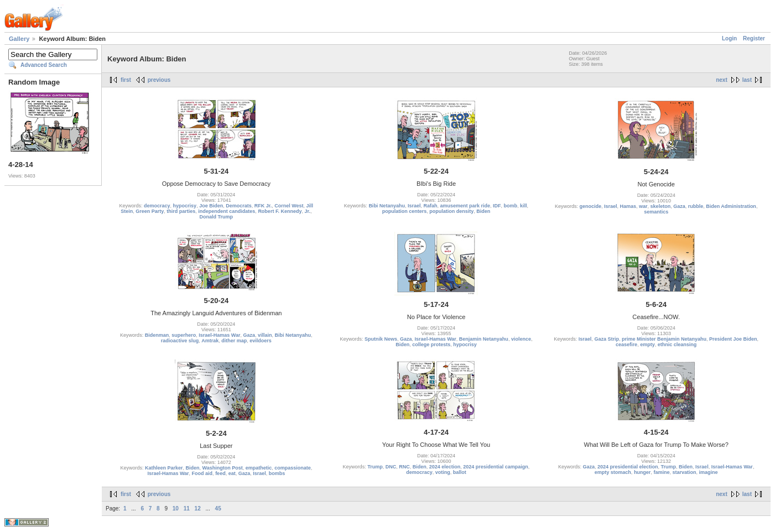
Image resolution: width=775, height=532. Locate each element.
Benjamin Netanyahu (484, 339)
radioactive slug (180, 341)
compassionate (293, 468)
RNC (404, 467)
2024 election (445, 467)
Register (754, 38)
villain (265, 335)
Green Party (150, 211)
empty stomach (613, 472)
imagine (708, 472)
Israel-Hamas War (219, 335)
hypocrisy (185, 206)
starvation (684, 472)
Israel (414, 206)
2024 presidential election (628, 467)
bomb (511, 206)
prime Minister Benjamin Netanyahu (664, 339)
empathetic (259, 468)
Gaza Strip (607, 339)
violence (521, 339)
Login (729, 38)
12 (198, 508)
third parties (181, 211)
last (747, 80)
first (126, 80)
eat (232, 473)
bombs (277, 473)
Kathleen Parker (164, 468)
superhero (184, 335)
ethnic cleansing (677, 345)
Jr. (307, 211)
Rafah (430, 206)
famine (661, 472)
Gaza (679, 206)
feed (220, 473)
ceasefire (626, 345)
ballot (460, 472)
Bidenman (157, 335)
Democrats (239, 206)
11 (187, 508)
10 (176, 508)
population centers (405, 211)
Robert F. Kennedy (280, 211)
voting (443, 472)
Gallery (19, 39)
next (722, 80)
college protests (431, 345)
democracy (157, 206)
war (643, 206)
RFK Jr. (263, 206)
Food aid (202, 473)
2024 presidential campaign (496, 467)
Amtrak (210, 341)
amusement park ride (465, 206)
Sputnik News (381, 339)
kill (524, 206)
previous (159, 80)
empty (647, 345)
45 (218, 508)
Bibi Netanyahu (387, 206)
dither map (234, 341)
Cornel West (289, 206)
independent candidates (227, 211)
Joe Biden (211, 206)
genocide (590, 206)
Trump (375, 467)
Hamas (628, 206)
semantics (656, 212)
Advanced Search (44, 65)
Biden (483, 211)
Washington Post (223, 468)
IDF (497, 206)
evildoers (261, 341)
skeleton (661, 206)
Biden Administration (731, 206)
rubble (696, 206)
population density (451, 211)
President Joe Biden (733, 339)
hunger (643, 472)
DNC (391, 467)
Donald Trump (217, 217)
